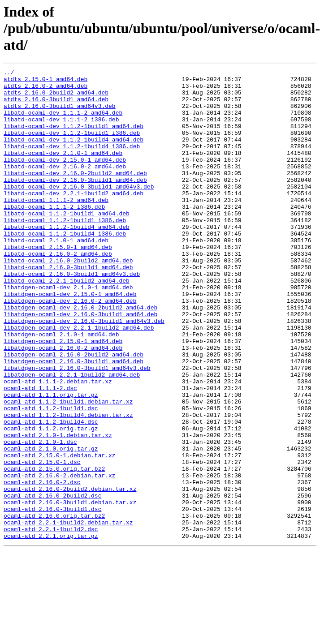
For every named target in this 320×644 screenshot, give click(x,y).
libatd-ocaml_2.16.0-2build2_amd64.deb (68, 299)
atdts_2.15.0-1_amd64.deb (45, 82)
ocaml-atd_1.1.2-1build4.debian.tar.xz (68, 485)
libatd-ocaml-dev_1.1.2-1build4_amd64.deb (74, 154)
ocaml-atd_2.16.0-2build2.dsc (52, 581)
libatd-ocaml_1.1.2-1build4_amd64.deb (67, 259)
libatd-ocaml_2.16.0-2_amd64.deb (58, 291)
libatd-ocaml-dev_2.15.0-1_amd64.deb (65, 178)
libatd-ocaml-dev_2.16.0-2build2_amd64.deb (75, 194)
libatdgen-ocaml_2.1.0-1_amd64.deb (61, 388)
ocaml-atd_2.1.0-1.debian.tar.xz (58, 509)
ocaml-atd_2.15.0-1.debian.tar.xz (60, 533)
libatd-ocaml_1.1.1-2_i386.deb (54, 235)
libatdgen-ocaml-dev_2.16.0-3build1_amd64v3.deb (84, 372)
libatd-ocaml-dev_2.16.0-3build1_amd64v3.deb (79, 210)
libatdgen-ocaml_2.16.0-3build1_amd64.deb (74, 420)
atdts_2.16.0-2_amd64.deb (45, 90)
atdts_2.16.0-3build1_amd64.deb (56, 106)
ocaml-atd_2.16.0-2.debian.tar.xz (60, 557)
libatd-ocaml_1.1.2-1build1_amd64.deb (67, 243)
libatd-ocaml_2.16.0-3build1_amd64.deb (68, 307)
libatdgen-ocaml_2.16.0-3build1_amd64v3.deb (77, 428)
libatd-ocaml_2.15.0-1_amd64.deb (58, 283)
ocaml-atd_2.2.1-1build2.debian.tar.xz (68, 614)
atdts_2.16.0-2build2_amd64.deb (56, 98)
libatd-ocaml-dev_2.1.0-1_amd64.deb (63, 170)
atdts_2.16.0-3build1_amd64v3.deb (60, 114)
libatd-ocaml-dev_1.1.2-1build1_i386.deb (72, 146)
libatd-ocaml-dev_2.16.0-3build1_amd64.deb (75, 202)
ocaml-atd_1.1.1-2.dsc (40, 452)
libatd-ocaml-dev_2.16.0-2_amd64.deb (65, 186)
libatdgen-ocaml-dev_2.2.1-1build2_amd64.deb (79, 380)
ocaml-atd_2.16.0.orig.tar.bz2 (54, 605)
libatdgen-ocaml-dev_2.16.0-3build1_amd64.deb (80, 364)
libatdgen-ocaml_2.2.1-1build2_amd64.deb (72, 436)
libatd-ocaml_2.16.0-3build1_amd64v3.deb (72, 315)
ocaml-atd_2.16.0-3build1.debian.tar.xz (70, 589)
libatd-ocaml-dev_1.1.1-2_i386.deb (61, 130)
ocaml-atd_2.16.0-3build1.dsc (52, 597)
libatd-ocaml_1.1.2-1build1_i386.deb (65, 251)
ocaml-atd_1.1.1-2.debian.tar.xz (58, 444)
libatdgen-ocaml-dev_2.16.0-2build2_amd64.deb (80, 356)
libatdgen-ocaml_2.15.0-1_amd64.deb (63, 396)
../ (9, 73)
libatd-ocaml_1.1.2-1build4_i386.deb (65, 267)
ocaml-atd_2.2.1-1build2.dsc (51, 622)
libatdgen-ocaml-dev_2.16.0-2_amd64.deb (70, 348)
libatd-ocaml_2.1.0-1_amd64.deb (56, 275)
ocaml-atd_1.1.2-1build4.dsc (51, 493)
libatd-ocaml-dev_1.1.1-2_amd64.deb (63, 122)
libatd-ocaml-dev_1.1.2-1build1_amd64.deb (74, 138)
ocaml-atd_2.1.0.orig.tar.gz (51, 525)
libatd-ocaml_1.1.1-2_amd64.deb (56, 227)
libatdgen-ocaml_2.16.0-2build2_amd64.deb (74, 412)
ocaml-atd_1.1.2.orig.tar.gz (51, 501)
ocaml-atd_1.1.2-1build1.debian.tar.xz (68, 468)
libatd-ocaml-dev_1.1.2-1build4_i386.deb (72, 162)
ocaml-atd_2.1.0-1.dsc (40, 517)
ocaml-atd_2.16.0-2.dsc (42, 565)
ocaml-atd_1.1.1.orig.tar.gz (51, 460)
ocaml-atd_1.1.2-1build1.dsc (51, 477)
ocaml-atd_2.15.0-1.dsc (42, 541)
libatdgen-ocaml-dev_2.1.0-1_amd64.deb (68, 331)
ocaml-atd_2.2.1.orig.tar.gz (51, 630)
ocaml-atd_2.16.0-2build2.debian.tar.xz (70, 573)
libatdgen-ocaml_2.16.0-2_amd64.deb (63, 404)
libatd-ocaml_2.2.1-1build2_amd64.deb (67, 323)
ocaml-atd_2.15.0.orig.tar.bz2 (54, 549)
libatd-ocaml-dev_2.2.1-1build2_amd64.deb (74, 219)
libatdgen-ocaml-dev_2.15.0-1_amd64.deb (70, 339)
